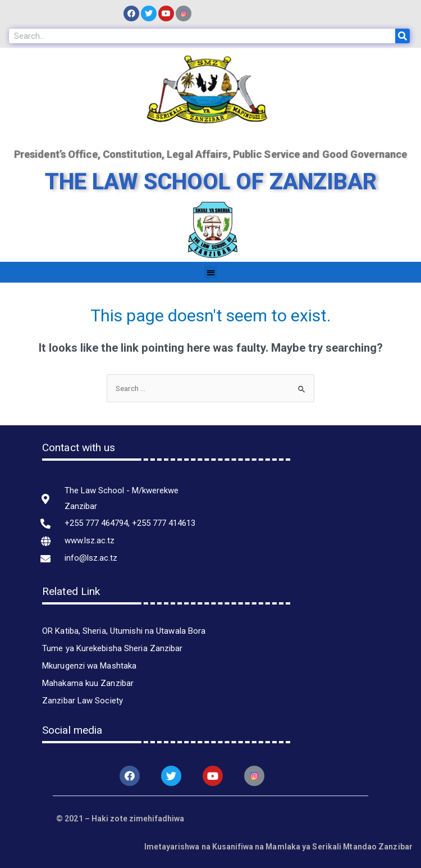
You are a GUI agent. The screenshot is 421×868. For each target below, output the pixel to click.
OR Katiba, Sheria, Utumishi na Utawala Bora (124, 631)
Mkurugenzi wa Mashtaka (89, 666)
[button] (211, 272)
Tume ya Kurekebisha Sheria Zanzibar (113, 648)
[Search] (402, 36)
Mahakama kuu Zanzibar (88, 683)
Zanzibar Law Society (83, 701)
